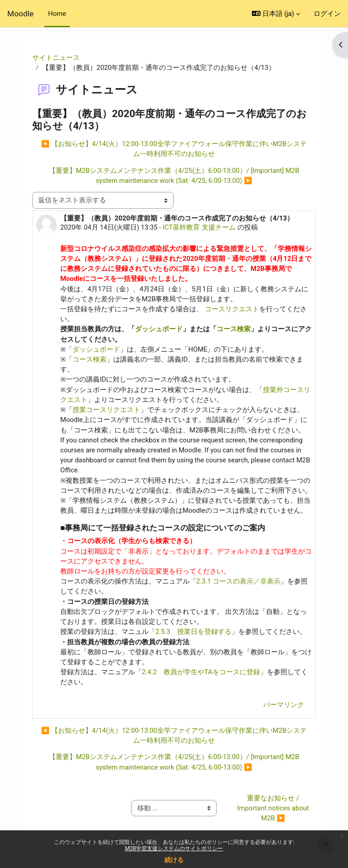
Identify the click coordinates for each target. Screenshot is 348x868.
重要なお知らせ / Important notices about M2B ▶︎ (274, 808)
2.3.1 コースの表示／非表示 (238, 581)
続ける (174, 860)
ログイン (327, 14)
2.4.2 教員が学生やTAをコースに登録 (201, 672)
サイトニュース (56, 58)
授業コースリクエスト (106, 410)
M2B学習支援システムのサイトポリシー (174, 848)
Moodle (20, 14)
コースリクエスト (232, 309)
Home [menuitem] (57, 14)
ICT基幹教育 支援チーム (199, 227)
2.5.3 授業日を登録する (193, 632)
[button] (276, 14)
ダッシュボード (159, 329)
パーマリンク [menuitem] (284, 705)
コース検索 (234, 329)
